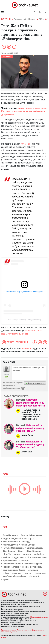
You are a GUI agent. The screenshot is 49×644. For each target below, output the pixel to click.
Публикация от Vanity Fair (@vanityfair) (24, 320)
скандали (33, 570)
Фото (21, 551)
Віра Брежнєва (10, 542)
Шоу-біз (7, 554)
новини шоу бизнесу (32, 567)
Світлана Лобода (35, 548)
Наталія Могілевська (13, 548)
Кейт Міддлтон (10, 545)
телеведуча (40, 573)
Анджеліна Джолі (12, 539)
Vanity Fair (25, 144)
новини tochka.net (12, 564)
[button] (40, 12)
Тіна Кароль (9, 551)
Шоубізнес (7, 56)
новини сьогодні (11, 567)
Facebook (26, 349)
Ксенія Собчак (28, 545)
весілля (7, 557)
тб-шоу (28, 573)
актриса (27, 554)
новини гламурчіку (33, 564)
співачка (17, 573)
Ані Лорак (29, 539)
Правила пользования (9, 630)
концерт (25, 561)
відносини (19, 557)
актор (17, 554)
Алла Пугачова (10, 535)
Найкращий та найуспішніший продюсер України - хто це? (30, 428)
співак (6, 573)
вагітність (39, 554)
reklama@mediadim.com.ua (38, 617)
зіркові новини (10, 561)
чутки (6, 579)
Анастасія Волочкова (31, 535)
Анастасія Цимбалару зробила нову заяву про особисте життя (31, 403)
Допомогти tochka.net (25, 19)
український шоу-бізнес (15, 576)
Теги (5, 527)
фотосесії (34, 576)
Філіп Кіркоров (34, 551)
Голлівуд (25, 542)
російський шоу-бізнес (14, 570)
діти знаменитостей (37, 557)
